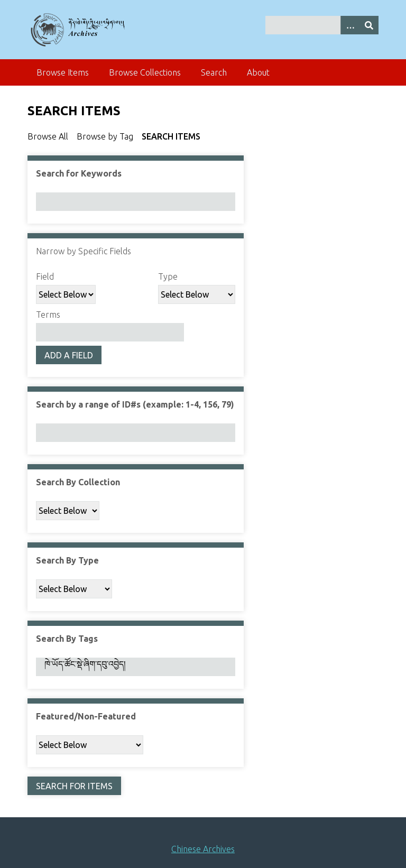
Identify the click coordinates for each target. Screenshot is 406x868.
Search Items (171, 136)
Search (214, 72)
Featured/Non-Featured (86, 716)
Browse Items (63, 72)
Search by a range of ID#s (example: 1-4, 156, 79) (135, 404)
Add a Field (69, 355)
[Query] (322, 25)
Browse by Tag (105, 136)
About (258, 72)
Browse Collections (145, 72)
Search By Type (67, 560)
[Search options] (350, 25)
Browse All (48, 136)
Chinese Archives (203, 849)
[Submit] (369, 25)
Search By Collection (78, 482)
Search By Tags (67, 639)
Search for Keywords (79, 173)
